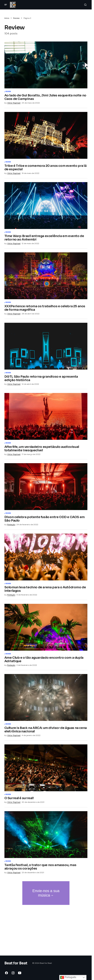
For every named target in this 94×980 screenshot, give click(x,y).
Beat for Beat (16, 963)
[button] (6, 5)
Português (68, 977)
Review (16, 18)
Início (7, 18)
